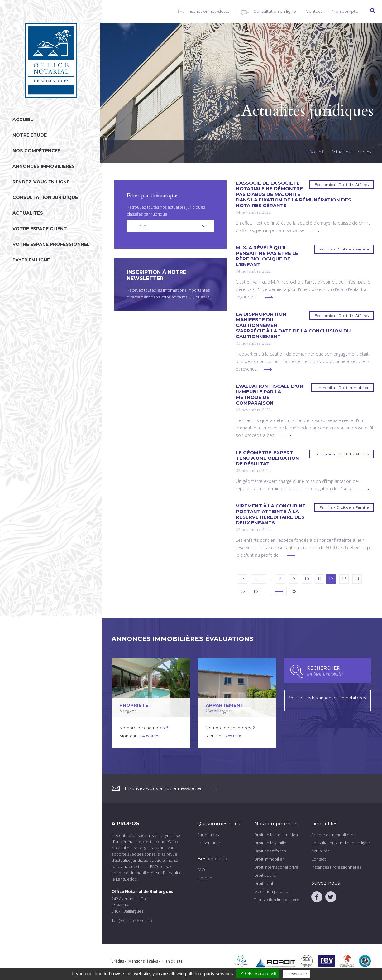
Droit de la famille (270, 843)
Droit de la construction (276, 835)
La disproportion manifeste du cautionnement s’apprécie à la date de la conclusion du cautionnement (293, 325)
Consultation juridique (45, 197)
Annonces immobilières (44, 166)
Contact (314, 11)
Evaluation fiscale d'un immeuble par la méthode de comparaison (270, 395)
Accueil (23, 119)
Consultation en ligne (275, 11)
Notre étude (30, 135)
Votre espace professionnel (51, 244)
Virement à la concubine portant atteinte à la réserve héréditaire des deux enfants (271, 514)
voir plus (315, 231)
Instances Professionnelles (336, 867)
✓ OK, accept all (258, 974)
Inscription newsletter (209, 11)
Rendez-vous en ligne (41, 182)
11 (320, 579)
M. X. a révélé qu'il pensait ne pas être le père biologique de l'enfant (267, 256)
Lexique (205, 878)
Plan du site (172, 961)
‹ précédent (258, 579)
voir (151, 703)
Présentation (209, 843)
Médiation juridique (272, 891)
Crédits (118, 961)
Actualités (28, 213)
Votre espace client (40, 229)
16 (255, 591)
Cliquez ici (201, 297)
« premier (243, 579)
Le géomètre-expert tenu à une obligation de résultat (267, 458)
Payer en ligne (31, 260)
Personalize (296, 974)
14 (357, 579)
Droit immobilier (269, 859)
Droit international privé (276, 867)
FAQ (201, 870)
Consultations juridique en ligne (341, 843)
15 (242, 591)
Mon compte (345, 11)
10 (307, 579)
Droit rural (264, 883)
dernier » (294, 591)
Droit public (265, 875)
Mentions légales (143, 961)
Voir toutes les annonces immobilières (327, 700)
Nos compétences (37, 151)
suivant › (279, 591)
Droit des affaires (270, 851)
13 (344, 579)
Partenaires (208, 835)
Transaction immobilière (277, 900)
